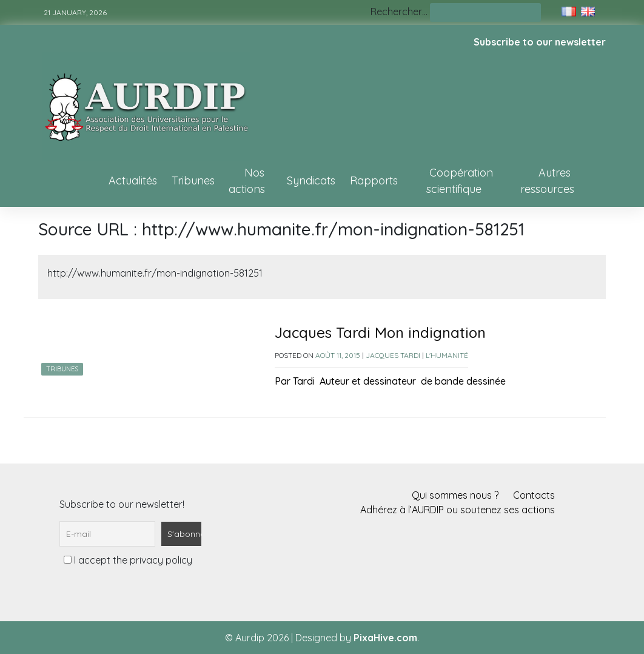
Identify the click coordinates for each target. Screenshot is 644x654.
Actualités (133, 180)
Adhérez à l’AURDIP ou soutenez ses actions (458, 510)
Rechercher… (399, 12)
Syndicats (311, 180)
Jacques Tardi (393, 355)
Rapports (374, 180)
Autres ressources (547, 181)
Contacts (534, 495)
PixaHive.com (385, 638)
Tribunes (193, 180)
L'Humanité (447, 355)
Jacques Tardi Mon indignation (380, 332)
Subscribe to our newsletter (540, 42)
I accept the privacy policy (128, 560)
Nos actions (247, 181)
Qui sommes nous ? (455, 495)
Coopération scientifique (460, 181)
